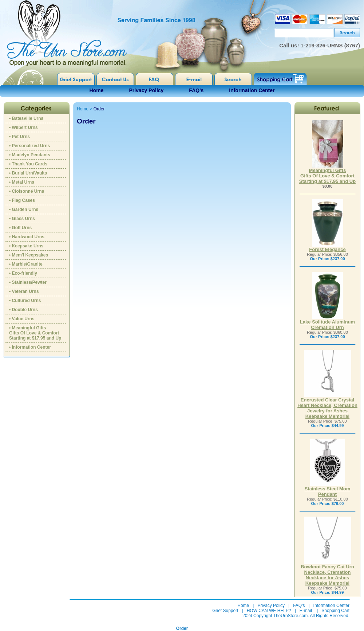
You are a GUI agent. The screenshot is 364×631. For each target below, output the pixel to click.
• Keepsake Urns (26, 246)
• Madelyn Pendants (30, 155)
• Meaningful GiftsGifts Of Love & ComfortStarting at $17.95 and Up (35, 333)
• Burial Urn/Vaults (28, 173)
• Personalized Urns (29, 146)
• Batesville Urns (26, 118)
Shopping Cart (335, 611)
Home (97, 90)
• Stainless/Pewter (28, 282)
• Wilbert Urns (23, 128)
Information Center (252, 90)
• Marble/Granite (26, 264)
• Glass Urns (22, 219)
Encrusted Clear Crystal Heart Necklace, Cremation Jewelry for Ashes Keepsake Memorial (327, 406)
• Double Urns (23, 310)
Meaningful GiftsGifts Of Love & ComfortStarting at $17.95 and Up (327, 174)
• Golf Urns (20, 228)
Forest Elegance (327, 247)
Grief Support (225, 611)
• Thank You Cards (28, 164)
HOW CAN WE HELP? (269, 611)
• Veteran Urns (24, 291)
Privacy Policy (146, 90)
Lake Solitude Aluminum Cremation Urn (327, 322)
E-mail (306, 611)
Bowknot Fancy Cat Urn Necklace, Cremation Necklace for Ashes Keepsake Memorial (327, 573)
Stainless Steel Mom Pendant (328, 489)
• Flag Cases (22, 200)
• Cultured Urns (25, 301)
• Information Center (30, 347)
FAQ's (196, 90)
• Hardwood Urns (27, 237)
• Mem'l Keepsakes (29, 255)
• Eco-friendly (23, 273)
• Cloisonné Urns (27, 191)
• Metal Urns (22, 182)
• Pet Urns (19, 137)
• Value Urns (22, 319)
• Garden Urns (24, 209)
